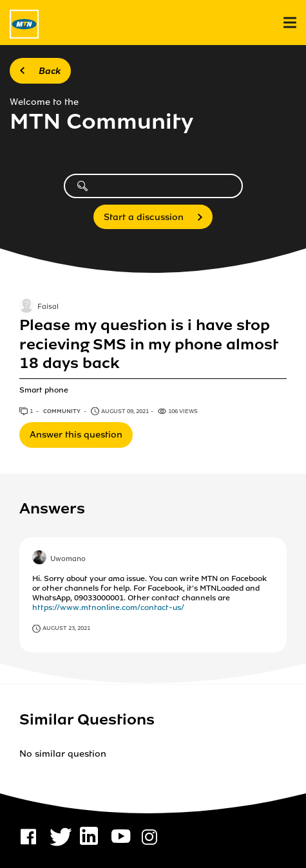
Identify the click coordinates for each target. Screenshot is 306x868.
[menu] (290, 23)
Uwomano (68, 559)
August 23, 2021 (66, 628)
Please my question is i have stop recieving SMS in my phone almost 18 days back (148, 344)
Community (62, 411)
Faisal (48, 308)
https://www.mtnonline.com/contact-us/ (108, 607)
